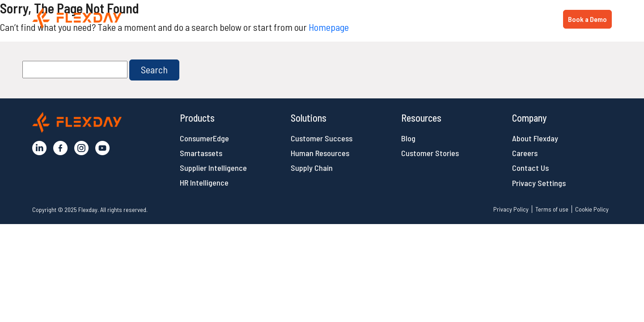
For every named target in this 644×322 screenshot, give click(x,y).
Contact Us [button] (530, 168)
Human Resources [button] (320, 153)
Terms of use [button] (552, 209)
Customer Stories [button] (430, 153)
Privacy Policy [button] (511, 209)
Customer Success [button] (322, 138)
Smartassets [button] (201, 153)
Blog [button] (408, 138)
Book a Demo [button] (587, 19)
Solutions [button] (465, 18)
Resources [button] (522, 18)
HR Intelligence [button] (204, 182)
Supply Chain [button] (312, 168)
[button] (77, 18)
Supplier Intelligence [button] (213, 168)
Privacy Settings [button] (539, 183)
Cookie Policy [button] (592, 209)
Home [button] (371, 18)
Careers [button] (525, 153)
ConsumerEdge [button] (204, 138)
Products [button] (410, 18)
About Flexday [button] (535, 138)
